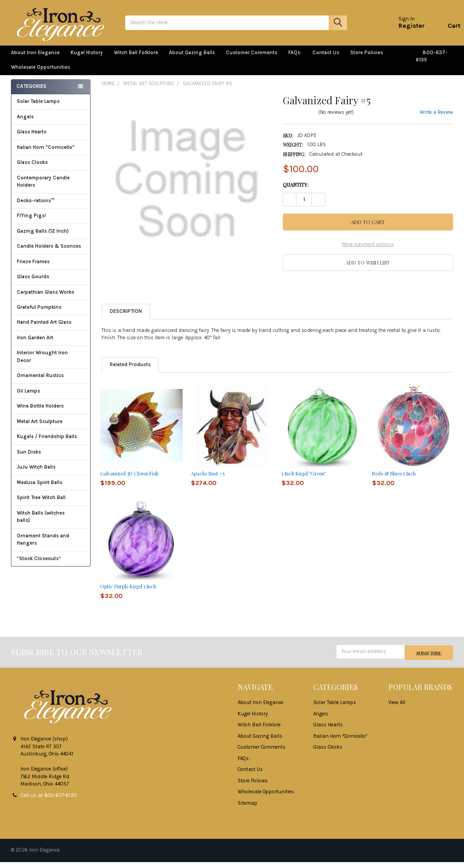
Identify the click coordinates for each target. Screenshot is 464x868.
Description (126, 319)
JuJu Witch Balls (51, 474)
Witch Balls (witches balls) (51, 524)
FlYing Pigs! (31, 223)
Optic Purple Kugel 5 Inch (128, 594)
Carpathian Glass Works (51, 299)
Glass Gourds (51, 284)
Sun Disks (29, 459)
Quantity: (296, 192)
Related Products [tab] (130, 372)
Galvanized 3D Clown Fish (129, 481)
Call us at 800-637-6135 (49, 801)
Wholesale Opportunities (41, 74)
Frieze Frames (33, 269)
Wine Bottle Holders (40, 413)
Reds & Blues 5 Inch (394, 481)
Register (404, 29)
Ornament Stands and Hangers (43, 547)
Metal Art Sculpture (51, 429)
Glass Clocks (51, 170)
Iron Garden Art (51, 345)
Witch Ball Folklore (136, 60)
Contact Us (326, 60)
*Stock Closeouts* (51, 565)
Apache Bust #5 (208, 481)
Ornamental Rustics (40, 383)
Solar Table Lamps (38, 109)
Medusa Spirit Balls (40, 490)
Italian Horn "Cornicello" (46, 155)
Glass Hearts (51, 139)
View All (397, 709)
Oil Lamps (28, 398)
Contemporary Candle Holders (43, 189)
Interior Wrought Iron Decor (51, 364)
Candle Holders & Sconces (49, 253)
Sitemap (247, 809)
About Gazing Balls (192, 60)
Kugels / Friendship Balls (51, 444)
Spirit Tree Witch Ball (51, 505)
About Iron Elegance (35, 60)
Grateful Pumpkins (39, 314)
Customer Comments (252, 60)
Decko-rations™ (36, 208)
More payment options (368, 252)
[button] (368, 269)
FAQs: (295, 60)
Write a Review (436, 120)
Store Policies (370, 60)
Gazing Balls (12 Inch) (51, 238)
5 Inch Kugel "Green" (304, 481)
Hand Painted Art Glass (44, 329)
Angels (25, 124)
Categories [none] (31, 94)
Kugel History (87, 60)
